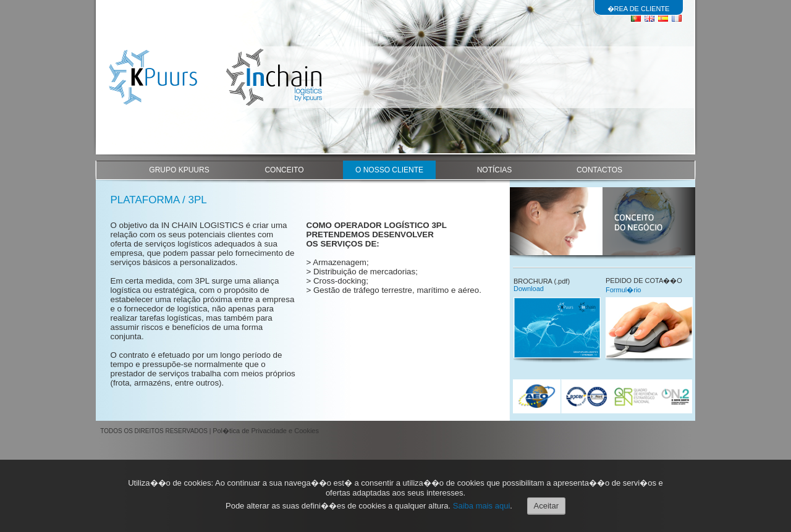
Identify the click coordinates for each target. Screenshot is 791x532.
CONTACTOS (599, 170)
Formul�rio (623, 290)
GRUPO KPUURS (179, 170)
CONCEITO (284, 170)
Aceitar (546, 506)
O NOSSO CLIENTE (389, 170)
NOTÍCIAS (495, 170)
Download (529, 289)
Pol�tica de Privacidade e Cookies (266, 431)
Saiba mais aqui (482, 506)
